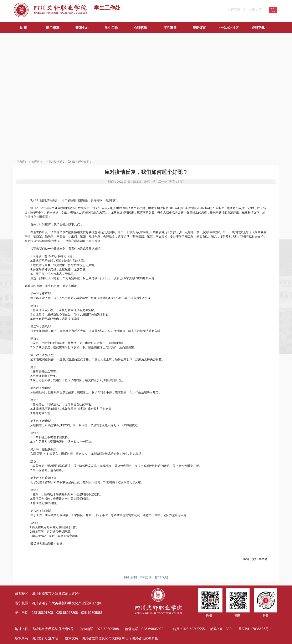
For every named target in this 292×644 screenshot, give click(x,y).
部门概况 (53, 28)
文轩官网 (234, 10)
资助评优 (199, 28)
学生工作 (111, 28)
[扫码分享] (146, 577)
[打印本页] (162, 577)
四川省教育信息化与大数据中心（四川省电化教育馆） (122, 638)
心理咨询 (141, 28)
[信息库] (21, 162)
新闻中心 (82, 28)
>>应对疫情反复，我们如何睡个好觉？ (69, 162)
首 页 (23, 28)
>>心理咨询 (36, 162)
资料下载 (258, 28)
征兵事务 (170, 28)
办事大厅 (255, 10)
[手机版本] (130, 577)
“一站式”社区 (229, 28)
